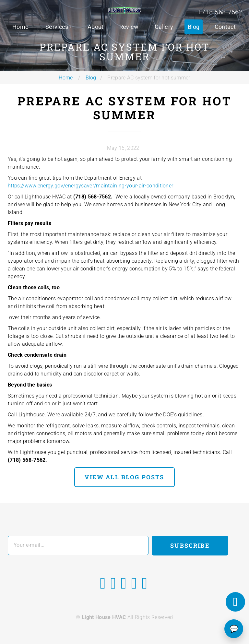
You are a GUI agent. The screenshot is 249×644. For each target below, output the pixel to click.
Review (129, 27)
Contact (225, 27)
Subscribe (190, 545)
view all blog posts (124, 477)
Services (57, 27)
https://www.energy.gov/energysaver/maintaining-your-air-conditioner (90, 186)
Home (20, 27)
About (96, 27)
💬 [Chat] (234, 629)
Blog (194, 27)
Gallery (164, 27)
